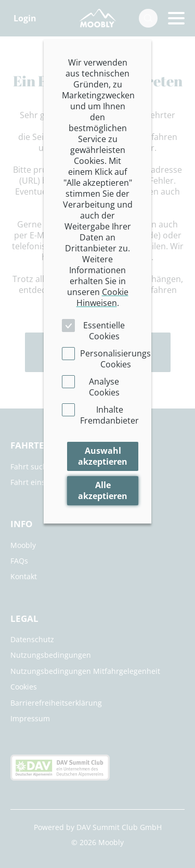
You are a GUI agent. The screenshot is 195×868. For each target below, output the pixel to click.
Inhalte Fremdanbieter (109, 415)
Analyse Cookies (104, 387)
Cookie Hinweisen (102, 297)
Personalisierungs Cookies (115, 359)
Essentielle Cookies (104, 331)
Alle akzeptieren (103, 490)
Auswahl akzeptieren (103, 456)
